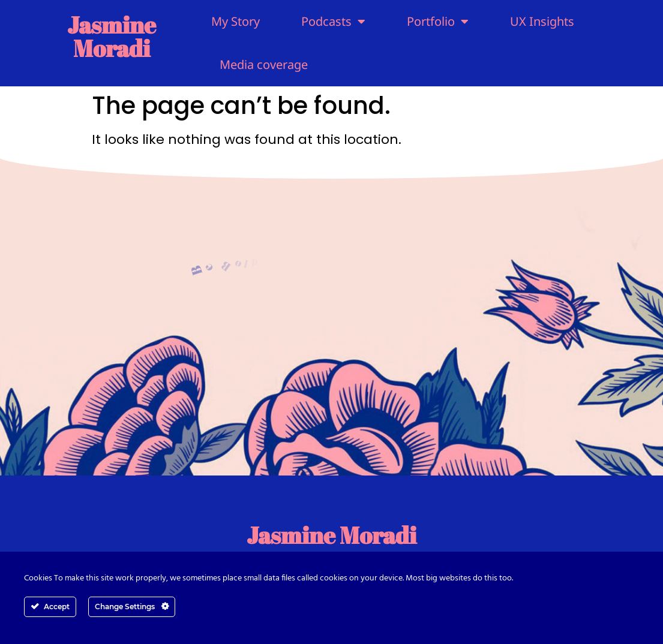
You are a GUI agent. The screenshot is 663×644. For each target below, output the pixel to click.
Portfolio (438, 22)
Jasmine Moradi (112, 36)
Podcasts (333, 22)
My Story (235, 21)
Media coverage (264, 64)
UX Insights (542, 21)
